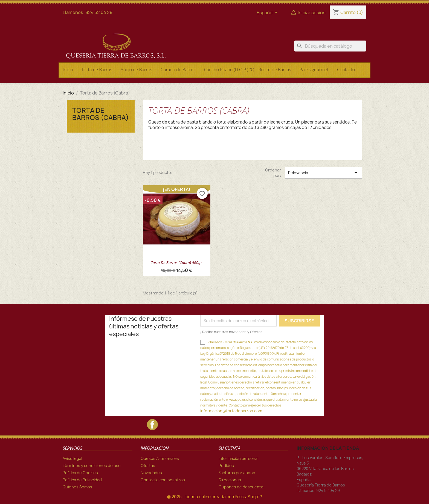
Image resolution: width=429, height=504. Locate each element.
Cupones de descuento (241, 487)
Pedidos (226, 466)
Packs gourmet (314, 70)
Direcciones (230, 480)
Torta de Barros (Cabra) (101, 114)
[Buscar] (330, 46)
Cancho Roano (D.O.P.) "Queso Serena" (228, 70)
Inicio (68, 70)
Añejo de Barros (136, 70)
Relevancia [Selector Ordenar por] (324, 173)
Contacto (346, 70)
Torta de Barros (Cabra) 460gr (177, 263)
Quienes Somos (77, 487)
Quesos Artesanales (160, 458)
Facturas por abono (237, 473)
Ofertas (148, 466)
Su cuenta (230, 448)
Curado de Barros (178, 70)
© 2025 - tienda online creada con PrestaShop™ (215, 497)
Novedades (151, 473)
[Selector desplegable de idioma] (268, 13)
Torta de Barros (97, 70)
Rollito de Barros (275, 70)
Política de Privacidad (82, 480)
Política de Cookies (80, 473)
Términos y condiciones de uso (92, 466)
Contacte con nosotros (163, 480)
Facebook (152, 425)
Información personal (238, 458)
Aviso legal (72, 458)
